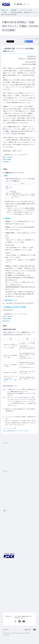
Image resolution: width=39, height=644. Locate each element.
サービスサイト (26, 393)
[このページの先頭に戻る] (30, 630)
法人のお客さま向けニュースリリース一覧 (16, 431)
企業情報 (14, 10)
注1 (8, 134)
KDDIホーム (5, 10)
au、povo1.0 (8, 157)
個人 (25, 4)
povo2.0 (6, 162)
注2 (6, 378)
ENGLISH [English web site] (6, 630)
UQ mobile (7, 159)
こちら (14, 386)
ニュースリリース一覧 (26, 10)
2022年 (5, 12)
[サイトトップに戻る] (6, 4)
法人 (28, 4)
